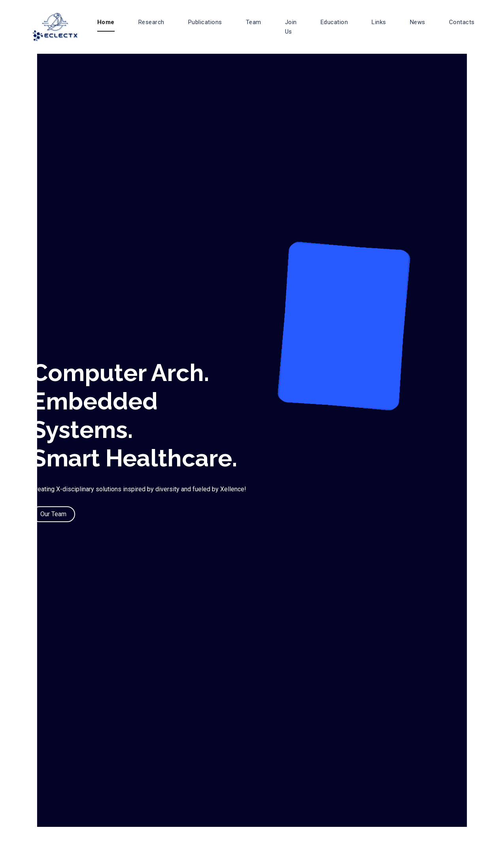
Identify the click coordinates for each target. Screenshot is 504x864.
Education (334, 22)
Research (151, 22)
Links (379, 22)
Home (106, 22)
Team (254, 22)
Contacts (462, 22)
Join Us (291, 27)
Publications (205, 22)
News (418, 22)
